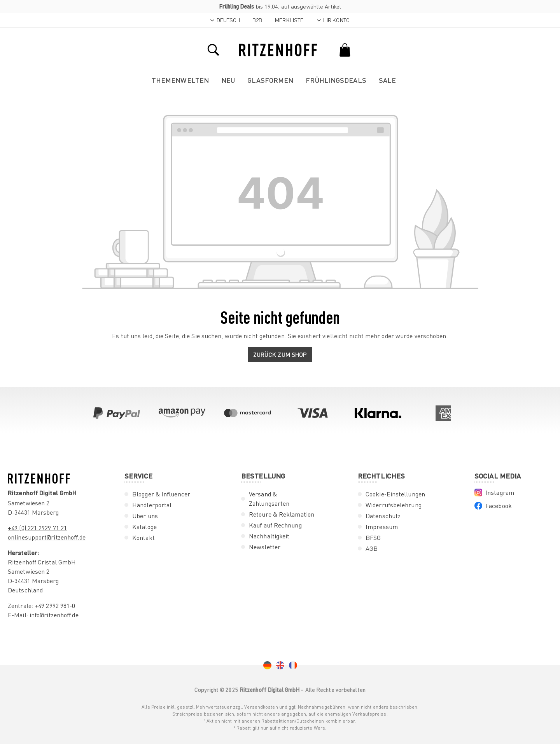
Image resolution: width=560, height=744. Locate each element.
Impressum (382, 527)
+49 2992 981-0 (55, 606)
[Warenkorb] (345, 49)
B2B (257, 20)
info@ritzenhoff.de (54, 615)
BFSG (373, 538)
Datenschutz (383, 516)
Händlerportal (152, 505)
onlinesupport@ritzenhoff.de (47, 537)
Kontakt (143, 538)
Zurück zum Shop (280, 354)
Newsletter (265, 547)
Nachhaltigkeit (269, 536)
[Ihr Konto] (333, 20)
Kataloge (144, 527)
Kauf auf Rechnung (275, 525)
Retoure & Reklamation (282, 514)
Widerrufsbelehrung (394, 505)
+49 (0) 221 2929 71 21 (37, 528)
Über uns (145, 516)
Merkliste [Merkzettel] (289, 20)
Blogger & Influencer (161, 494)
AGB (372, 548)
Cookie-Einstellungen (395, 494)
